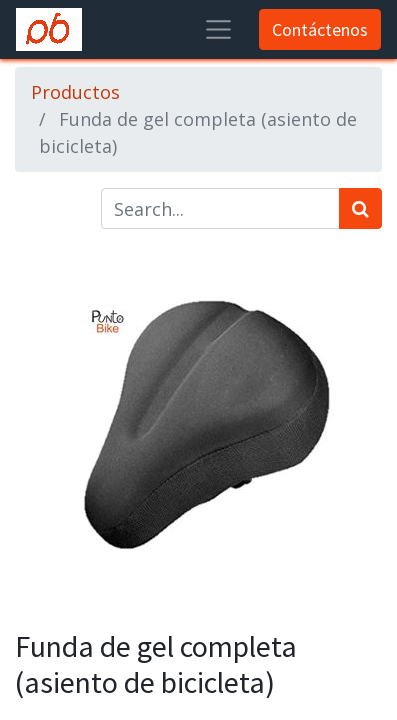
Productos (75, 92)
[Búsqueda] (360, 208)
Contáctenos (320, 29)
